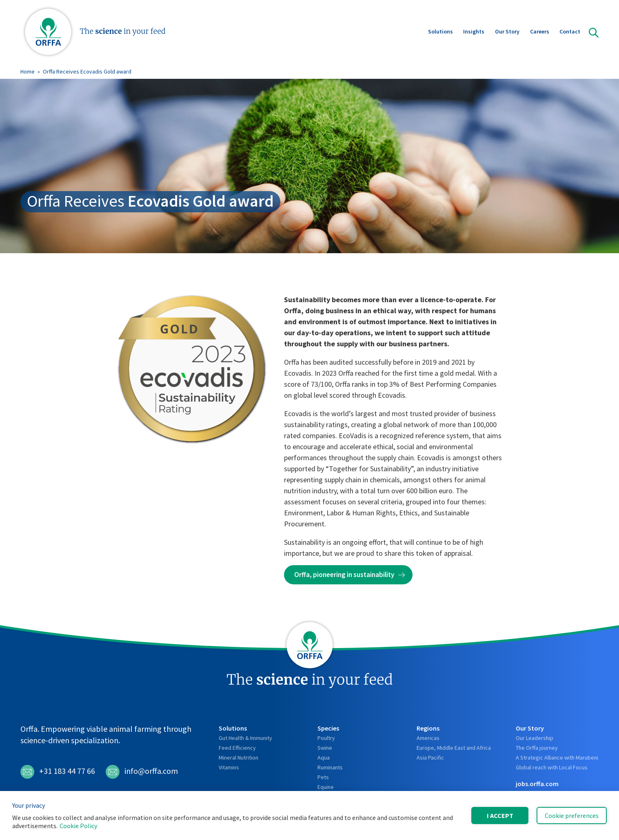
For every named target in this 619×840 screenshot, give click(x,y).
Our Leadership (535, 738)
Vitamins (229, 767)
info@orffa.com (142, 772)
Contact (570, 32)
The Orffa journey (537, 748)
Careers (540, 32)
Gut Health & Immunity (245, 738)
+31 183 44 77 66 (58, 772)
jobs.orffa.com (537, 784)
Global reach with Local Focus (552, 767)
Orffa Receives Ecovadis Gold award (87, 71)
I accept (500, 815)
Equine (326, 787)
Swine (325, 748)
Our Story (507, 32)
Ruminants (330, 767)
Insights (474, 32)
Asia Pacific (430, 758)
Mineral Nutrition (239, 758)
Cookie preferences (572, 815)
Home (28, 71)
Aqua (324, 758)
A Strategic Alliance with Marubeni (557, 758)
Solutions (440, 32)
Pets (323, 777)
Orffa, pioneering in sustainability (344, 575)
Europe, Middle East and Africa (454, 748)
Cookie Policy (78, 826)
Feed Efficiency (237, 748)
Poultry (326, 738)
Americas (428, 738)
